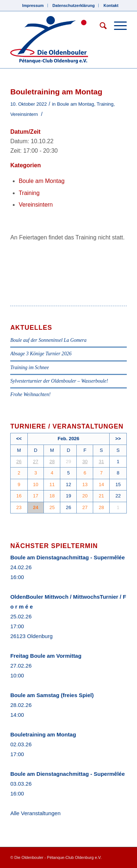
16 (19, 496)
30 (85, 462)
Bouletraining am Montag (43, 734)
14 (101, 484)
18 (52, 496)
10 (35, 484)
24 (35, 507)
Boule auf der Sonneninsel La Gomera (48, 340)
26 (19, 462)
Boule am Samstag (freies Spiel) (52, 695)
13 (85, 484)
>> (118, 439)
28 (52, 462)
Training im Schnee (30, 367)
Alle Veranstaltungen (35, 813)
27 (35, 462)
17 (35, 496)
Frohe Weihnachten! (30, 394)
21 (101, 496)
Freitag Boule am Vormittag (46, 656)
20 (85, 496)
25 (52, 507)
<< (19, 439)
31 (101, 462)
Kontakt (111, 5)
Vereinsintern (24, 114)
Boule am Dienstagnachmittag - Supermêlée (67, 557)
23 (19, 507)
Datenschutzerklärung (74, 5)
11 (52, 484)
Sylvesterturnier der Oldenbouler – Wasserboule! (59, 381)
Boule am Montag (76, 104)
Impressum (33, 5)
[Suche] (100, 26)
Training (105, 104)
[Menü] (117, 26)
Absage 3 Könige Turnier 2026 (41, 354)
